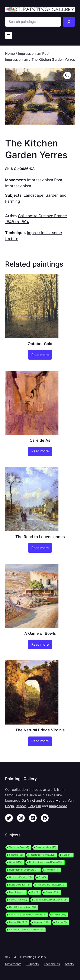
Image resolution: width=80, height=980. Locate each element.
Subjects (33, 964)
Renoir (21, 806)
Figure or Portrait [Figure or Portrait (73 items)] (19, 885)
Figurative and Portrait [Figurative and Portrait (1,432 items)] (51, 885)
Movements (13, 964)
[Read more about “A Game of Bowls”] (40, 645)
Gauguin (34, 806)
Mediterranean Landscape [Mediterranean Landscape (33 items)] (24, 870)
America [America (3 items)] (61, 922)
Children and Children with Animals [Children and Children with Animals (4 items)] (27, 915)
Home (10, 53)
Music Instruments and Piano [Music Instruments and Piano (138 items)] (46, 862)
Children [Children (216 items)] (59, 915)
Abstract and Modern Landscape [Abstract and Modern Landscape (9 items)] (26, 930)
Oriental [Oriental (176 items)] (16, 862)
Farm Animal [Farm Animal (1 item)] (17, 892)
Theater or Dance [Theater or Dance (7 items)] (19, 847)
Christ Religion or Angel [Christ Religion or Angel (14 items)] (23, 907)
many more (58, 806)
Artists (69, 964)
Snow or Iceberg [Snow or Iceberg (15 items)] (46, 847)
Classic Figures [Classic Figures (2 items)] (18, 900)
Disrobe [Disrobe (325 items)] (52, 892)
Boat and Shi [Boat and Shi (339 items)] (18, 922)
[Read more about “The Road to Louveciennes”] (40, 548)
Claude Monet (54, 800)
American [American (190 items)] (41, 922)
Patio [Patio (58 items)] (67, 855)
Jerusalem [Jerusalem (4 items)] (52, 870)
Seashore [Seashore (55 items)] (16, 855)
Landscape (33, 195)
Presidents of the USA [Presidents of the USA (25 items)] (42, 855)
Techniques (52, 964)
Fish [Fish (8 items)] (42, 877)
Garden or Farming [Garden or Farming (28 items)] (20, 877)
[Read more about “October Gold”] (40, 355)
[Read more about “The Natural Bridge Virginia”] (40, 741)
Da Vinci (28, 800)
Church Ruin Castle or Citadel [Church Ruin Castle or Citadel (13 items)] (50, 900)
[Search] (69, 22)
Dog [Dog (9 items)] (35, 892)
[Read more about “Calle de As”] (40, 451)
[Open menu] (9, 35)
